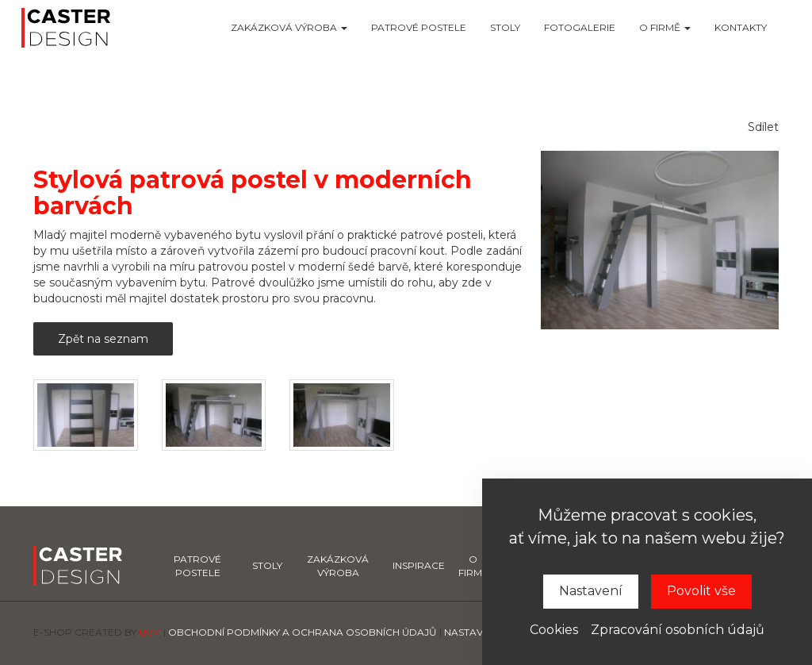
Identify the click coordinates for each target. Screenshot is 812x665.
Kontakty (741, 27)
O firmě (665, 27)
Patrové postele (419, 27)
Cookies (554, 630)
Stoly (505, 27)
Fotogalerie (580, 27)
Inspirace (419, 565)
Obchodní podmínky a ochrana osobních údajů (303, 632)
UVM (150, 632)
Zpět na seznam (103, 339)
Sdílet (763, 127)
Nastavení (591, 591)
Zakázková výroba (289, 27)
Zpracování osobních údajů (678, 630)
